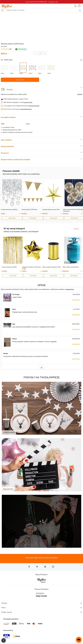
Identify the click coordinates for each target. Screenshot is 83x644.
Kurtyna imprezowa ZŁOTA (9, 267)
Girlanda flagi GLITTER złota (29, 210)
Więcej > (77, 229)
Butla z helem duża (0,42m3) (71, 267)
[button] (4, 640)
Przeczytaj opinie (28, 102)
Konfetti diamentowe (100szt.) (9, 210)
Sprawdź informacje (34, 106)
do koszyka (20, 80)
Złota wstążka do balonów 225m (52, 267)
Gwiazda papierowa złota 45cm (51, 210)
